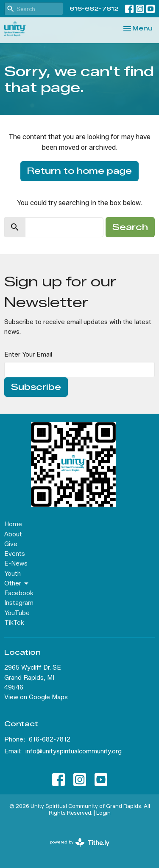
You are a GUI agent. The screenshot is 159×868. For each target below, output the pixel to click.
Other (17, 584)
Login (103, 813)
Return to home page (79, 171)
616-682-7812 (94, 8)
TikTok (14, 623)
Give (11, 544)
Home (13, 524)
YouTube (17, 613)
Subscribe (36, 387)
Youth (13, 574)
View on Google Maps (36, 697)
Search (130, 227)
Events (15, 554)
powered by (80, 842)
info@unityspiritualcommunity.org (74, 751)
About (13, 534)
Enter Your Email (28, 354)
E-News (16, 563)
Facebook (19, 593)
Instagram (19, 603)
